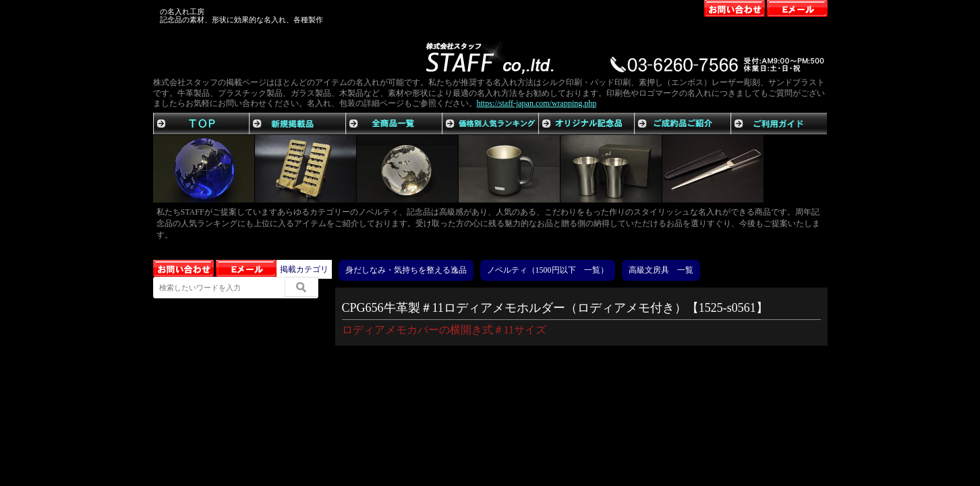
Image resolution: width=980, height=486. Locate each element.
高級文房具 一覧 (661, 270)
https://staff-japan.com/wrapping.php (537, 103)
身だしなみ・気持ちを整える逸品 (406, 270)
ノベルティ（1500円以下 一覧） (548, 270)
